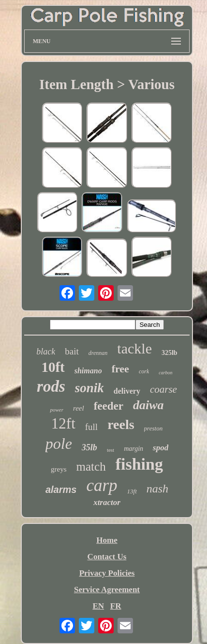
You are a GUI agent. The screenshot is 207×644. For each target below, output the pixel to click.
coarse (163, 389)
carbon (165, 373)
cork (144, 371)
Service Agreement (107, 590)
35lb (89, 447)
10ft (53, 367)
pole (59, 444)
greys (59, 469)
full (91, 427)
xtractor (107, 502)
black (46, 352)
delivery (127, 391)
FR (116, 606)
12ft (63, 423)
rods (51, 386)
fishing (139, 464)
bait (72, 351)
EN (98, 606)
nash (157, 489)
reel (79, 408)
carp (102, 485)
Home (107, 540)
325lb (170, 353)
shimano (88, 371)
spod (161, 448)
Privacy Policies (107, 573)
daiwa (148, 405)
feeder (109, 406)
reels (121, 424)
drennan (98, 353)
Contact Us (107, 557)
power (57, 410)
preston (154, 428)
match (91, 467)
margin (133, 449)
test (111, 450)
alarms (61, 490)
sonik (89, 388)
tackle (134, 348)
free (120, 369)
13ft (132, 491)
